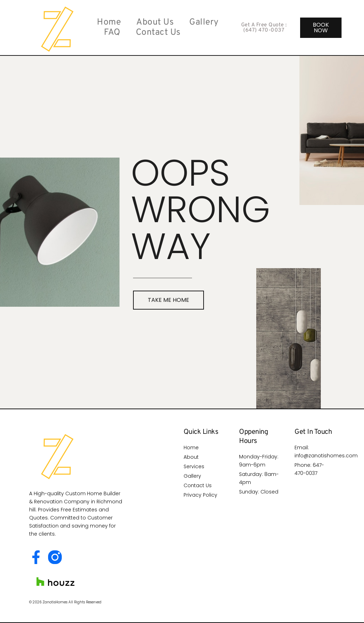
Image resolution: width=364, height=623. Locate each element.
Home (109, 23)
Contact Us (158, 33)
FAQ (112, 33)
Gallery (204, 23)
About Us (155, 23)
